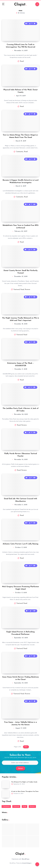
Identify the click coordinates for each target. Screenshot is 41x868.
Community (20, 152)
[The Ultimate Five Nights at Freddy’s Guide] (6, 785)
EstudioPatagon (27, 863)
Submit (20, 769)
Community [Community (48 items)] (6, 806)
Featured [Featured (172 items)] (16, 806)
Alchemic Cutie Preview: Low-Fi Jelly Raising (20, 544)
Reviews (28, 290)
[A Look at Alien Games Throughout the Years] (6, 794)
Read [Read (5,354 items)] (24, 806)
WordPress (26, 859)
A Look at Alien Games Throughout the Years (25, 792)
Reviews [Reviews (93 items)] (32, 806)
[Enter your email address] (20, 763)
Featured (17, 290)
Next (26, 747)
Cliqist (20, 5)
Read (22, 61)
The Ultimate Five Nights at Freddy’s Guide (24, 782)
